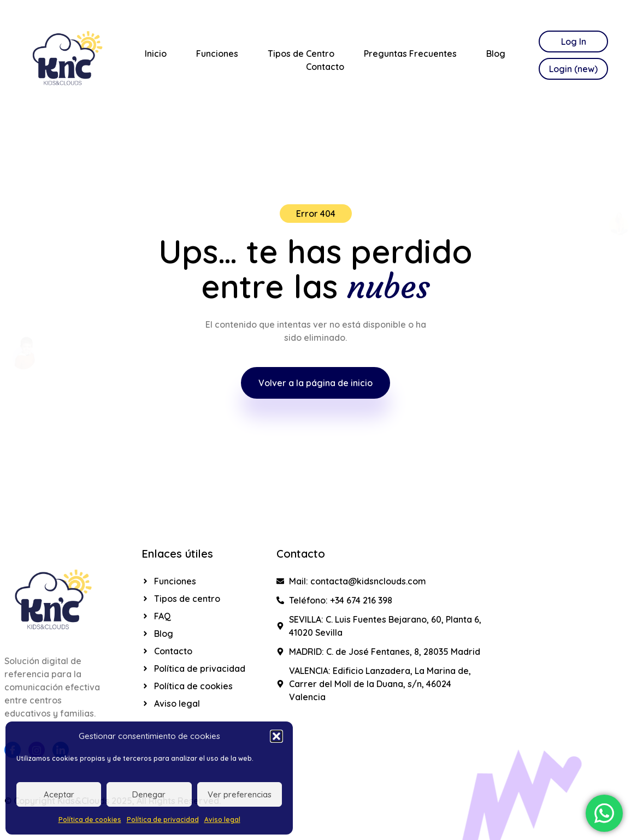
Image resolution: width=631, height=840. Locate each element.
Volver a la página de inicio (315, 383)
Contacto (325, 67)
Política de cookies (90, 820)
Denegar (149, 794)
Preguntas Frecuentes (410, 54)
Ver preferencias (240, 794)
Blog (496, 54)
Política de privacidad (163, 820)
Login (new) (573, 69)
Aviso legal (222, 820)
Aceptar (59, 794)
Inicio (156, 54)
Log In (574, 42)
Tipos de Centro (301, 54)
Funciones (217, 54)
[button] (276, 736)
